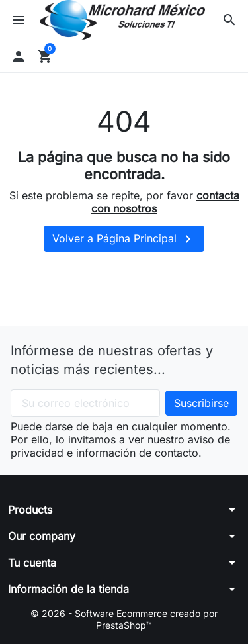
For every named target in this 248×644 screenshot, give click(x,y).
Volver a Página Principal (124, 239)
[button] (229, 20)
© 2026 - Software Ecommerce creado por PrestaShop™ (124, 619)
